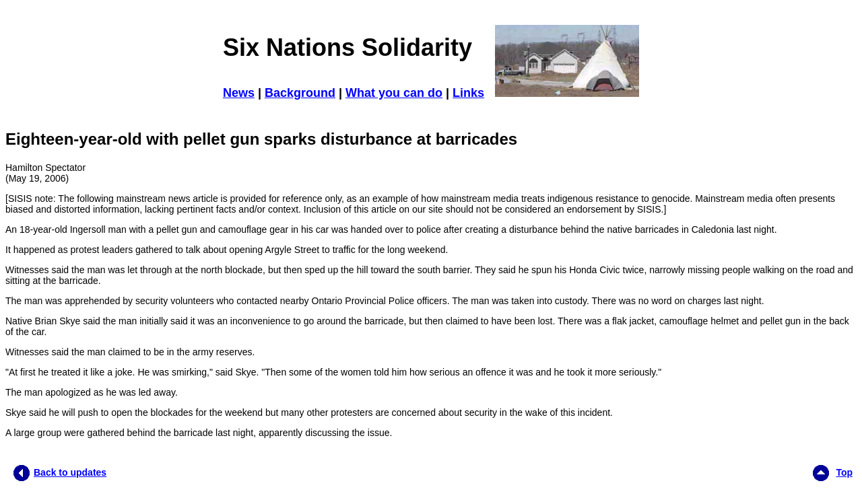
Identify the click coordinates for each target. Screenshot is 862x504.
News (239, 93)
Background (300, 93)
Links (468, 93)
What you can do (394, 93)
